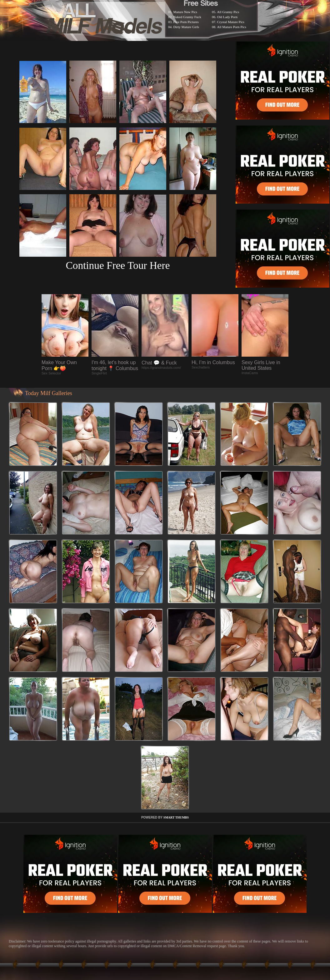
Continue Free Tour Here (118, 265)
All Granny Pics (228, 12)
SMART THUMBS (176, 817)
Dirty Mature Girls (186, 27)
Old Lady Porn (227, 17)
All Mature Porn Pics (232, 27)
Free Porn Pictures (186, 22)
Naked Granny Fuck (187, 17)
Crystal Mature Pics (231, 22)
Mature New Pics (185, 12)
